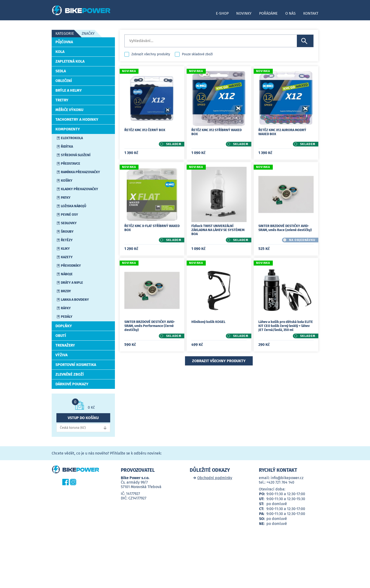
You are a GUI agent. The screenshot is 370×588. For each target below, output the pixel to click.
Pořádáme (268, 13)
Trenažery (65, 345)
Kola (60, 52)
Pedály (67, 317)
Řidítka (67, 147)
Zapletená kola (70, 61)
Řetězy (67, 240)
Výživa (61, 355)
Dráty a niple (72, 283)
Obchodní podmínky (215, 478)
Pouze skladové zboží (197, 54)
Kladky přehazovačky (80, 189)
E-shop (222, 13)
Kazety (67, 257)
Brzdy (66, 291)
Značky (88, 33)
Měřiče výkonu (69, 110)
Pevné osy (69, 215)
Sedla (61, 71)
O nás (290, 13)
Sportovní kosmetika (76, 365)
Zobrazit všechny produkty (151, 54)
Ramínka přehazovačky (80, 172)
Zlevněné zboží (70, 374)
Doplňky (64, 326)
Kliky (65, 249)
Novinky (244, 13)
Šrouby (67, 232)
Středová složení (76, 155)
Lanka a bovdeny (75, 300)
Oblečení (64, 81)
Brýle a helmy (69, 90)
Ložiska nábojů (74, 206)
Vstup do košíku (83, 418)
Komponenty (68, 129)
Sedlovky (69, 223)
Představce (71, 164)
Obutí (61, 336)
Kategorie (65, 33)
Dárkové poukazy (72, 384)
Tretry (62, 100)
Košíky (67, 181)
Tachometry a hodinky (77, 119)
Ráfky (66, 308)
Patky (66, 198)
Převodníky (71, 266)
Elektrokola (72, 138)
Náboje (67, 274)
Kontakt (311, 13)
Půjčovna (64, 42)
